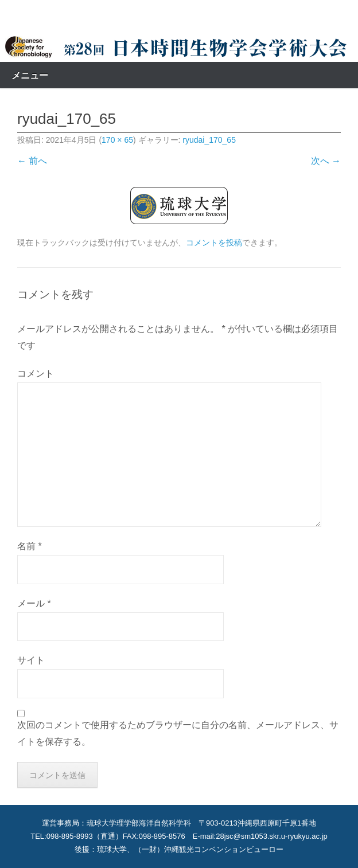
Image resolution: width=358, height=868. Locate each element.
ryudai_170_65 (209, 140)
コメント (36, 374)
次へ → (326, 161)
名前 (30, 546)
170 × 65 (117, 140)
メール (34, 603)
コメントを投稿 (214, 243)
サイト (31, 660)
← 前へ (32, 161)
